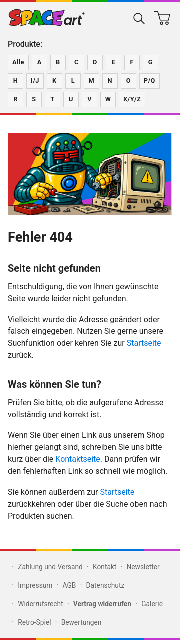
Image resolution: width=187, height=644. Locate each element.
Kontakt (104, 567)
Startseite (144, 343)
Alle (18, 62)
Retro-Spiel (34, 622)
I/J (35, 80)
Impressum (35, 585)
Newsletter (143, 567)
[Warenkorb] (162, 18)
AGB (70, 585)
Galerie (152, 604)
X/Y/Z (132, 99)
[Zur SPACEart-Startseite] (47, 18)
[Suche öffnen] (139, 18)
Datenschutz (105, 585)
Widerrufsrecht (40, 604)
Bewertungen (82, 622)
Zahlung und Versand (50, 567)
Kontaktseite (78, 459)
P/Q (149, 80)
